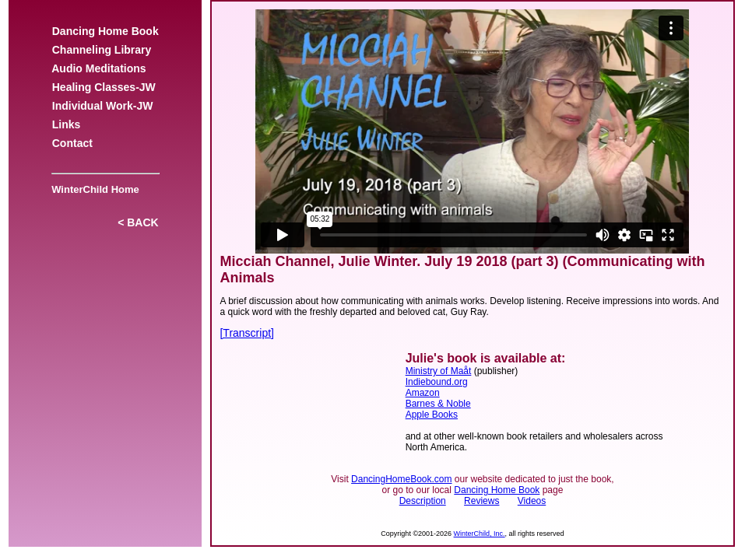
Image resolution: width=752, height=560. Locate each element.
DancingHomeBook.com (401, 479)
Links (66, 124)
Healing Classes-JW (104, 87)
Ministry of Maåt (439, 371)
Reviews (481, 501)
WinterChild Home (93, 189)
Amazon (423, 393)
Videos (532, 501)
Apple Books (432, 415)
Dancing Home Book (105, 31)
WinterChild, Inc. (480, 534)
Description (423, 501)
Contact (72, 143)
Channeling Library (102, 50)
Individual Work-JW (102, 106)
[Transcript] (247, 333)
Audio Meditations (99, 68)
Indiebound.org (437, 382)
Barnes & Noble (438, 404)
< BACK (138, 222)
